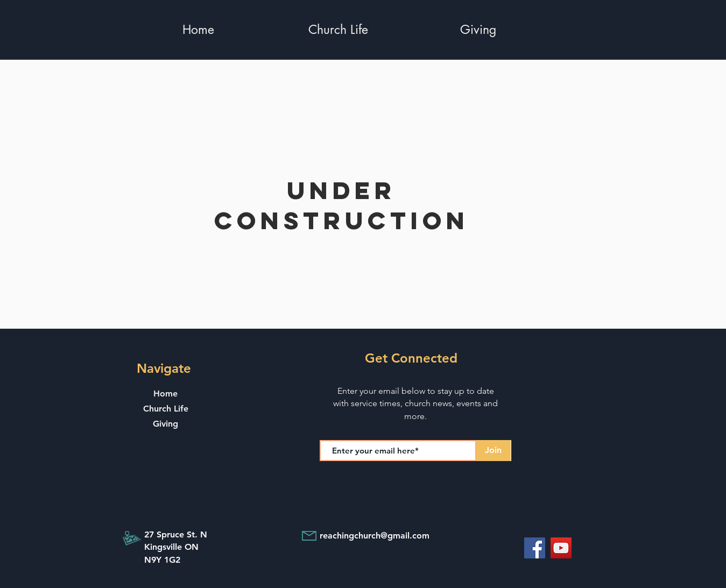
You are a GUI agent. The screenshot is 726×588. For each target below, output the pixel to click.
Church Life (166, 409)
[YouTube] (561, 548)
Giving (165, 424)
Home (165, 394)
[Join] (494, 451)
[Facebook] (535, 548)
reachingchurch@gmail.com (375, 536)
